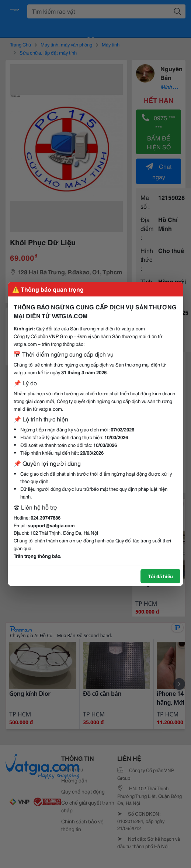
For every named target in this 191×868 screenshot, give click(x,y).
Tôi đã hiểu (160, 576)
